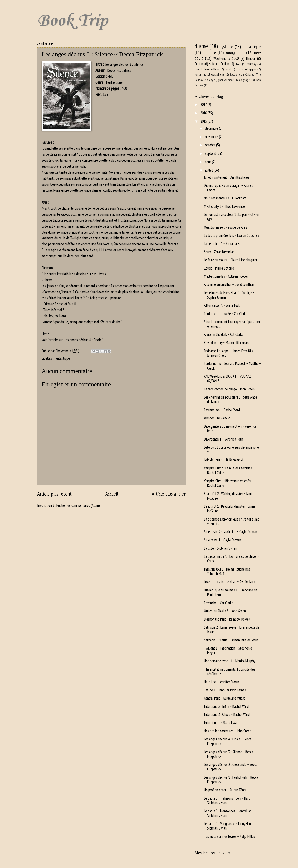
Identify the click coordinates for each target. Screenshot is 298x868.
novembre (212, 137)
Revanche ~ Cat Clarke (219, 603)
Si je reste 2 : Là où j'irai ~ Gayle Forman (231, 532)
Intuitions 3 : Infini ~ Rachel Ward (226, 706)
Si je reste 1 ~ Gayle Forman (223, 540)
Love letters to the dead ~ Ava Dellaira (230, 582)
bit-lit (229, 69)
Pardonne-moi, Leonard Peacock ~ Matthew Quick (232, 366)
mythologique (247, 69)
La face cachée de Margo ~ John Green (229, 389)
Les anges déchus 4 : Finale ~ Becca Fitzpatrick (228, 741)
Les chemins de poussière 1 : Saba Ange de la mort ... (231, 399)
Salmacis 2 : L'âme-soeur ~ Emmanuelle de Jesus (232, 629)
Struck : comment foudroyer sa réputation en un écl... (232, 324)
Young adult (235, 52)
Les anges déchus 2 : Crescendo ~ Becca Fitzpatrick (231, 767)
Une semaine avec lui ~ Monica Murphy (230, 661)
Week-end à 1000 (226, 58)
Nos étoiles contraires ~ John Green (228, 731)
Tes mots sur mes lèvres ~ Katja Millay (230, 836)
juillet (209, 170)
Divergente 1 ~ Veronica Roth (223, 439)
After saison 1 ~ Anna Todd (222, 305)
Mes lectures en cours (213, 853)
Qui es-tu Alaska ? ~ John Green (225, 611)
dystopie (226, 47)
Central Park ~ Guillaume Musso (225, 698)
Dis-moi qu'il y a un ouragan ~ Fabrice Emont (229, 188)
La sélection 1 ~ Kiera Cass (222, 244)
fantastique (62, 358)
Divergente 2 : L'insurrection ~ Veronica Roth (230, 429)
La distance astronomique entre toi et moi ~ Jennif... (232, 521)
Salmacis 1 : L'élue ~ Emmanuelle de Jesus (231, 640)
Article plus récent (54, 494)
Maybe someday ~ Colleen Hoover (226, 276)
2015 (204, 121)
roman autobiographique (210, 74)
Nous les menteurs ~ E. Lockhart (225, 198)
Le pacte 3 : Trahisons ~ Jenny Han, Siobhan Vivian (227, 800)
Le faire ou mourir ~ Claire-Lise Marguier (231, 260)
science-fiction (219, 64)
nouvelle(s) (225, 80)
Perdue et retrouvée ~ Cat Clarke (226, 314)
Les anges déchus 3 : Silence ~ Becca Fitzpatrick (229, 754)
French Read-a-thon (207, 69)
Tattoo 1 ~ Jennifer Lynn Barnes (225, 690)
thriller (251, 58)
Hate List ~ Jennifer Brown (222, 682)
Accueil (112, 494)
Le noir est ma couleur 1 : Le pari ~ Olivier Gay (232, 217)
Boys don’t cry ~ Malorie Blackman (226, 343)
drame (201, 46)
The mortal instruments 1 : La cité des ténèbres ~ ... (230, 671)
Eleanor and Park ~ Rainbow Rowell (227, 619)
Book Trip (72, 21)
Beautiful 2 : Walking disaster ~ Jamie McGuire (229, 496)
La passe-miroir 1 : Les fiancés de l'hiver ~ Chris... (232, 559)
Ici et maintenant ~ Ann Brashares (227, 177)
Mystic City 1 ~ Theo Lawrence (224, 206)
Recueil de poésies (241, 75)
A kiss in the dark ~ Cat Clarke (224, 334)
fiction (199, 64)
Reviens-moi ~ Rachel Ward (222, 410)
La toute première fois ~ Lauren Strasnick (232, 235)
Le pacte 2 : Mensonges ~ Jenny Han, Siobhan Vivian (228, 813)
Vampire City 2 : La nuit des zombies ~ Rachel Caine (229, 470)
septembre (213, 153)
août (208, 162)
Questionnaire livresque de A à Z (226, 227)
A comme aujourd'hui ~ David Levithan (229, 284)
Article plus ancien (169, 494)
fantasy (251, 64)
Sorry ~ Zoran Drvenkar (219, 252)
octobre (211, 145)
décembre (212, 128)
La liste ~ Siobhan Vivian (220, 548)
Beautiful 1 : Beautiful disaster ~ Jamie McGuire (230, 509)
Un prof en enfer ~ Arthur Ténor (225, 790)
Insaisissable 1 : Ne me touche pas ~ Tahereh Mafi (228, 571)
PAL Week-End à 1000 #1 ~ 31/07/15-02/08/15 (228, 378)
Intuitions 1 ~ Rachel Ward (222, 723)
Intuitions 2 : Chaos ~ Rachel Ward (227, 714)
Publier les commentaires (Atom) (78, 505)
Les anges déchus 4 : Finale (83, 340)
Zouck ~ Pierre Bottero (219, 268)
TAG (238, 64)
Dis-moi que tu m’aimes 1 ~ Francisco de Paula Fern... (231, 592)
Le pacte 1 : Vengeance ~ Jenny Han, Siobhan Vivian (228, 826)
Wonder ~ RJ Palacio (217, 418)
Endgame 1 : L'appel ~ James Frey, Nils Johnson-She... (229, 353)
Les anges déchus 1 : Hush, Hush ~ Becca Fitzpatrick (231, 780)
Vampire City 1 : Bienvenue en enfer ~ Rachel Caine (229, 483)
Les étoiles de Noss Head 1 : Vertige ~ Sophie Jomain (229, 295)
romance (209, 52)
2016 (204, 113)
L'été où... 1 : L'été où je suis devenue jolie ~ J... (231, 449)
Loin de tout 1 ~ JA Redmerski (223, 460)
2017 (204, 104)
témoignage (243, 80)
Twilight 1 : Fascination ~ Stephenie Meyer (228, 650)
